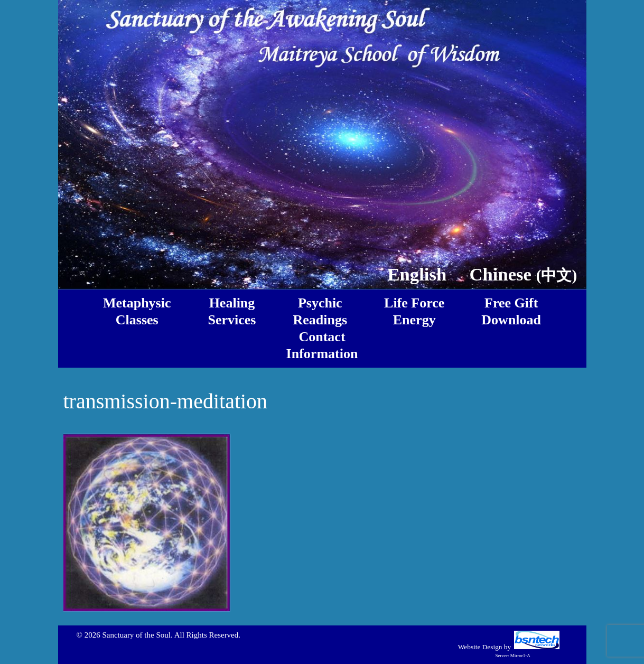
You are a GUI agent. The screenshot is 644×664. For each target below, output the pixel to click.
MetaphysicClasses (137, 311)
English (417, 274)
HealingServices (232, 311)
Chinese (524, 274)
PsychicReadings (320, 311)
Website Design (480, 647)
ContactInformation (322, 345)
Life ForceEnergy (414, 311)
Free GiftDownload (511, 311)
